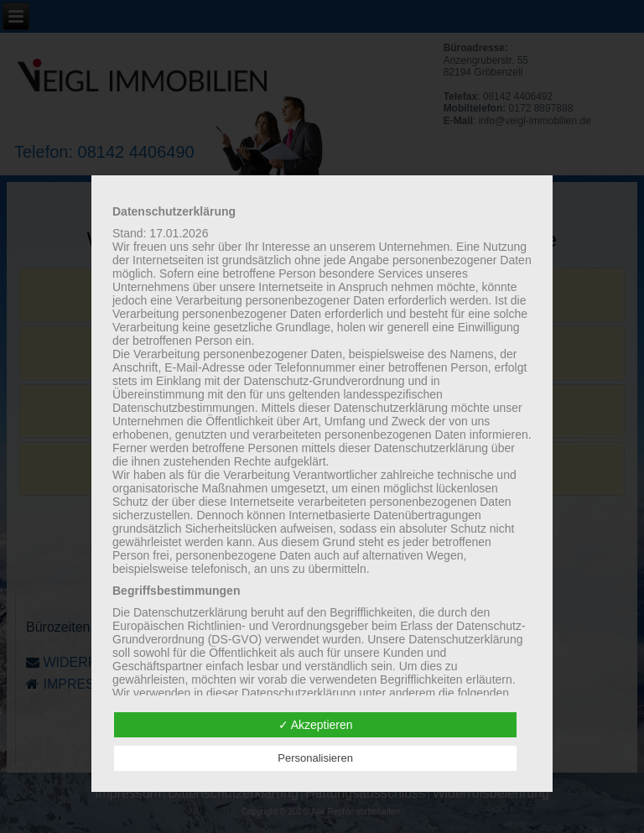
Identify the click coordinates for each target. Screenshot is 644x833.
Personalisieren (315, 758)
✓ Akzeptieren (316, 725)
